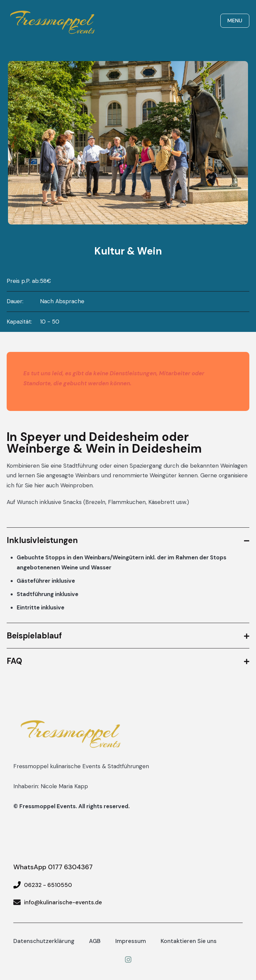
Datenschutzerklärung (44, 941)
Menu (235, 21)
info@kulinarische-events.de (63, 902)
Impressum (131, 941)
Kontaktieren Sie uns (189, 941)
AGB (95, 941)
